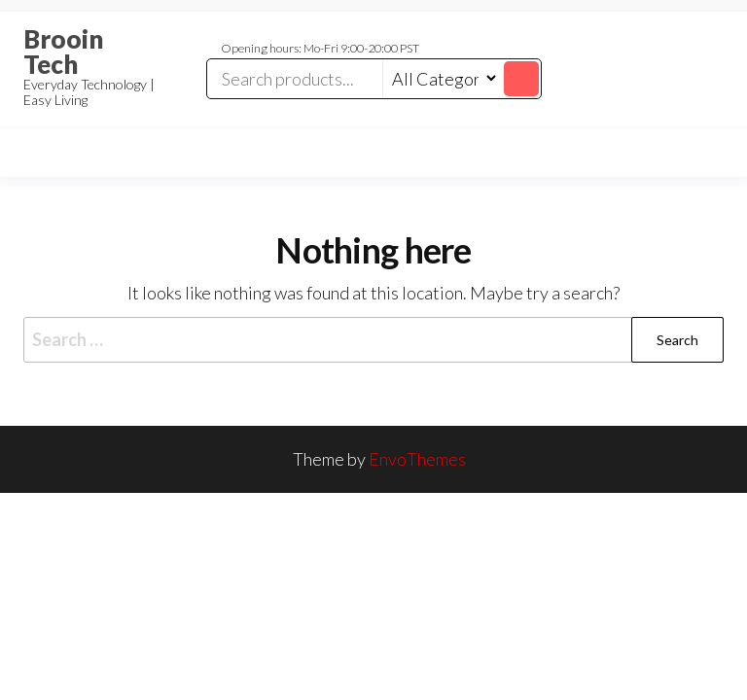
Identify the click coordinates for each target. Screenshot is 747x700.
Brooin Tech (63, 52)
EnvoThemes (417, 459)
